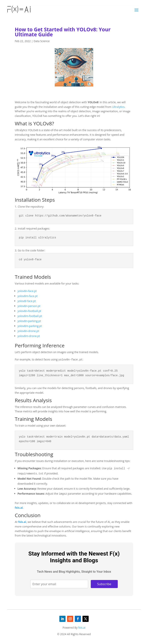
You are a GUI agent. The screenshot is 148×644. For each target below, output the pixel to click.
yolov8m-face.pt (28, 296)
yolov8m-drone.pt (29, 336)
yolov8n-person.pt (29, 306)
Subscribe (104, 584)
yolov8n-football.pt (29, 311)
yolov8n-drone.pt (28, 331)
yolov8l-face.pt (27, 301)
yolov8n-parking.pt (29, 321)
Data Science (42, 41)
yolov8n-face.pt (27, 291)
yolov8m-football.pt (30, 316)
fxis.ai (19, 508)
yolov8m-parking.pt (30, 326)
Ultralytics (118, 107)
